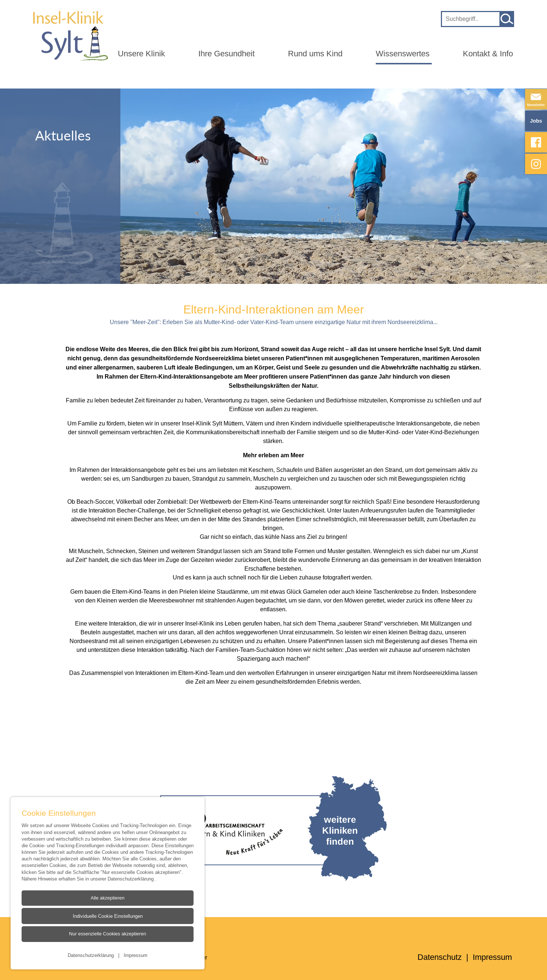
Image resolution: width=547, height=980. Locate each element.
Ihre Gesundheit (226, 54)
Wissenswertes (403, 54)
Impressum (136, 955)
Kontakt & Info (488, 54)
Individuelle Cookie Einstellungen (107, 916)
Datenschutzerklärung (131, 879)
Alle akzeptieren (108, 898)
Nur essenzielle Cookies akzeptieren (108, 934)
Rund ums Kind (315, 54)
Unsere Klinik (141, 54)
